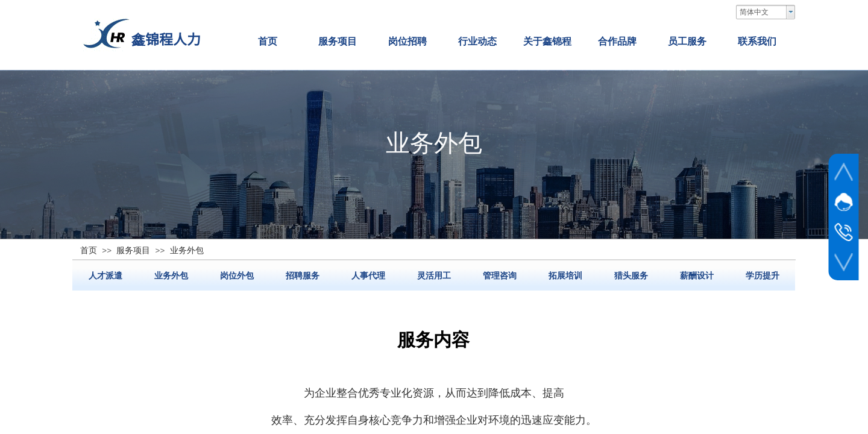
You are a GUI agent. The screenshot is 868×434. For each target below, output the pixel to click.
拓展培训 (565, 275)
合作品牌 (617, 41)
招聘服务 (303, 275)
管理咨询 (500, 275)
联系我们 (757, 41)
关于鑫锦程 (547, 41)
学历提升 (763, 275)
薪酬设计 (697, 275)
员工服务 (687, 41)
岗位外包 (237, 275)
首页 (268, 41)
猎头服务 (631, 275)
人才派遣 (105, 275)
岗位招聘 (407, 41)
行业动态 (477, 41)
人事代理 (368, 275)
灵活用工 (434, 275)
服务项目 (338, 41)
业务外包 (171, 275)
